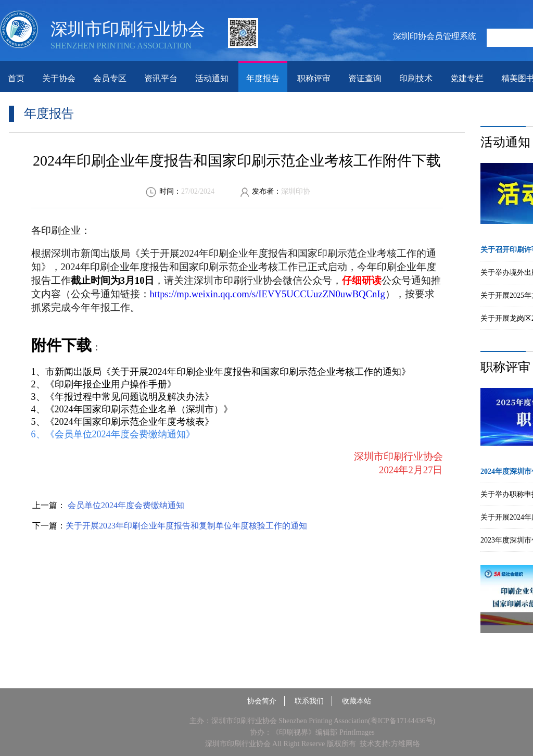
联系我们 (309, 701)
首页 (16, 78)
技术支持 (374, 744)
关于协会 (59, 78)
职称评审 (314, 78)
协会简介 (262, 701)
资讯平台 (161, 78)
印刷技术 (416, 78)
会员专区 (110, 78)
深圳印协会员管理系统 (435, 36)
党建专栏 (467, 78)
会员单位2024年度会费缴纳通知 (125, 505)
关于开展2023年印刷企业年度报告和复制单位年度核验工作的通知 (186, 526)
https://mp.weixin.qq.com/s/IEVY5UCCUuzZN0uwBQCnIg (268, 294)
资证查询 (365, 78)
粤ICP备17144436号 (402, 721)
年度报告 (263, 78)
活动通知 (212, 78)
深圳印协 (296, 191)
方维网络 (405, 744)
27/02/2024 (198, 191)
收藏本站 (357, 701)
